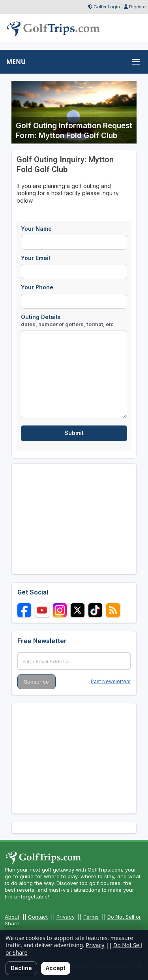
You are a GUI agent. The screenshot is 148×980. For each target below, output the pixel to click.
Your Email (36, 258)
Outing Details (67, 320)
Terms (91, 917)
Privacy (66, 917)
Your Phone (37, 287)
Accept (56, 968)
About (12, 917)
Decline (21, 968)
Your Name (36, 229)
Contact (38, 917)
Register (138, 7)
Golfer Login (107, 7)
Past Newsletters (111, 681)
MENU (16, 62)
